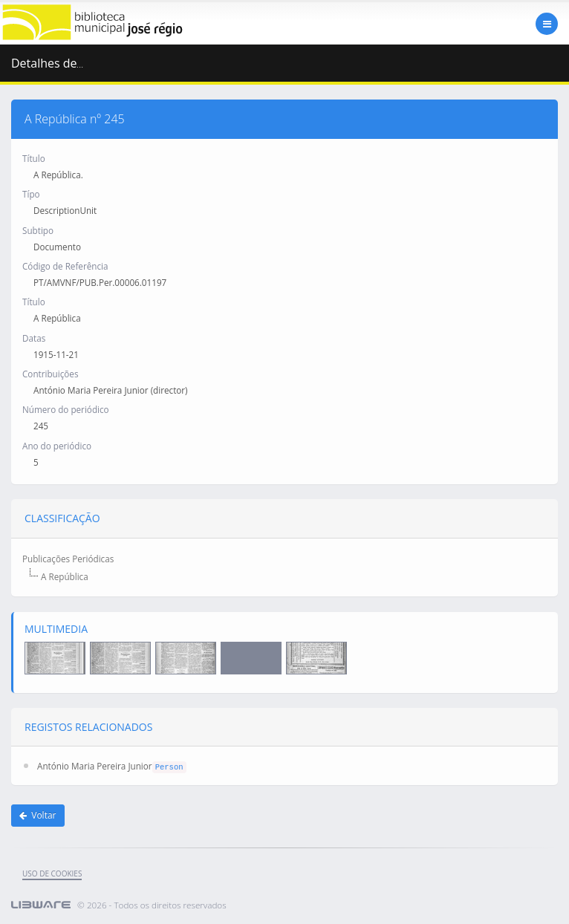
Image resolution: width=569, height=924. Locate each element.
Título (34, 158)
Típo (31, 194)
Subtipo (38, 230)
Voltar (38, 815)
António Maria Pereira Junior (95, 766)
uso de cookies (52, 873)
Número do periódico (66, 409)
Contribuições (50, 374)
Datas (34, 338)
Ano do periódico (57, 446)
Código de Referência (65, 266)
